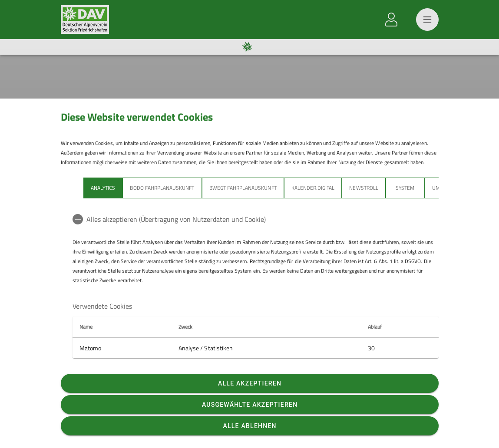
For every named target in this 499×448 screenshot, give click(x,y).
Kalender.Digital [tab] (313, 188)
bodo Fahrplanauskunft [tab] (162, 188)
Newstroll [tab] (364, 188)
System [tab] (405, 188)
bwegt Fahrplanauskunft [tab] (243, 188)
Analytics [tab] (103, 188)
